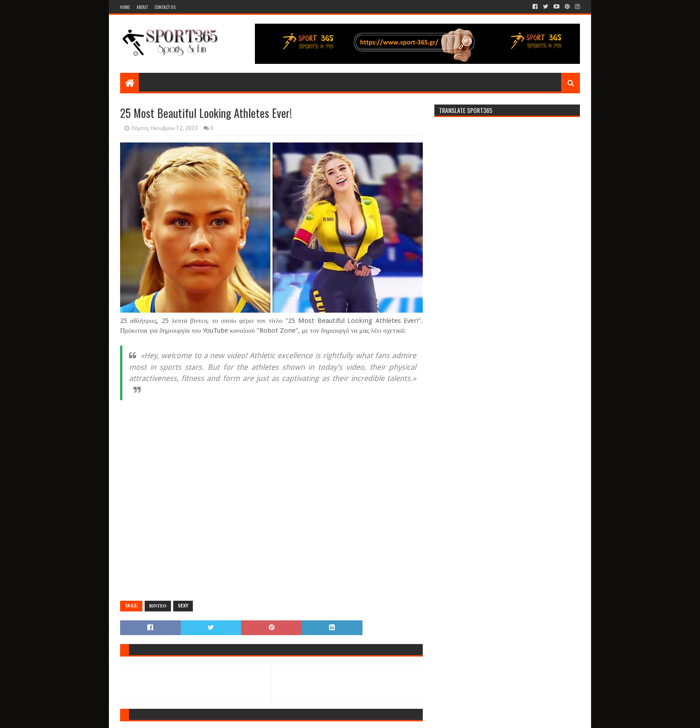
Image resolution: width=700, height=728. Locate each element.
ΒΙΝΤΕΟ (158, 606)
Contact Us (165, 7)
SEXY (183, 606)
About (142, 7)
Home (125, 7)
